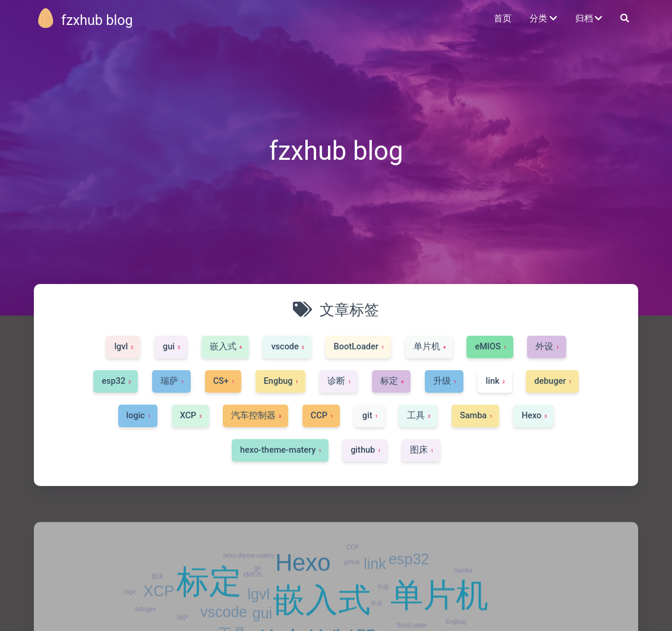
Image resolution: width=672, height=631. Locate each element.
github (352, 587)
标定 (209, 606)
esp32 (409, 584)
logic (130, 617)
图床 (157, 602)
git (258, 593)
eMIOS (253, 599)
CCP (353, 572)
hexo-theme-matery (249, 581)
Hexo (303, 588)
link (375, 589)
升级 (383, 612)
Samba (463, 595)
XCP (159, 616)
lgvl (258, 619)
